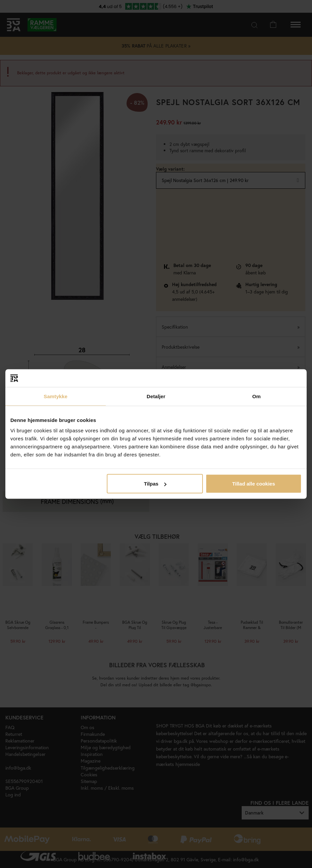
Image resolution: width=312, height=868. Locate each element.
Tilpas (155, 484)
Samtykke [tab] (56, 396)
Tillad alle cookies (253, 484)
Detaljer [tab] (156, 396)
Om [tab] (256, 396)
